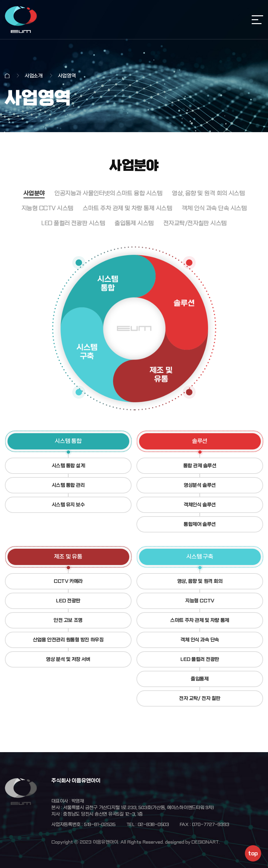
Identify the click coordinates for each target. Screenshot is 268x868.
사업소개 (34, 76)
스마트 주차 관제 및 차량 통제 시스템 (127, 208)
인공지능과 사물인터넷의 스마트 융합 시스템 (108, 193)
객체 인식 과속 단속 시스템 (214, 208)
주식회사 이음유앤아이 (21, 20)
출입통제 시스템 (134, 223)
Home (7, 76)
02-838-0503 (153, 824)
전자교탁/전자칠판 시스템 (195, 223)
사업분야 (34, 193)
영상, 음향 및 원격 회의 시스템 (208, 193)
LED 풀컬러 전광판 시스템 (73, 223)
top (253, 854)
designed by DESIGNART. (192, 842)
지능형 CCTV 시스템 (47, 208)
